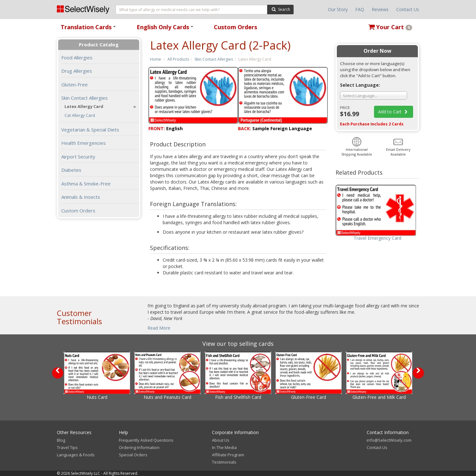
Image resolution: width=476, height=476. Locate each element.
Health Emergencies (84, 143)
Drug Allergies (77, 71)
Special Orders (133, 455)
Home (156, 59)
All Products (178, 59)
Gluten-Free (75, 84)
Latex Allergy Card (84, 107)
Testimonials (224, 462)
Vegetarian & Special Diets (90, 130)
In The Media (224, 447)
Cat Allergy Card (80, 115)
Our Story (338, 9)
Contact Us (408, 9)
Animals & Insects (81, 197)
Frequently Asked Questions (146, 440)
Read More (159, 328)
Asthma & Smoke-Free (86, 184)
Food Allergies (77, 57)
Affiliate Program (228, 455)
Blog (61, 440)
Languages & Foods (76, 455)
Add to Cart (394, 112)
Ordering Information (139, 447)
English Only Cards (166, 29)
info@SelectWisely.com (389, 440)
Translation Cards (89, 29)
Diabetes (71, 170)
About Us (221, 440)
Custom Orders (235, 27)
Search (280, 9)
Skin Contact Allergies (214, 59)
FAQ (360, 9)
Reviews (380, 9)
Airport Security (78, 157)
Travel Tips (67, 447)
